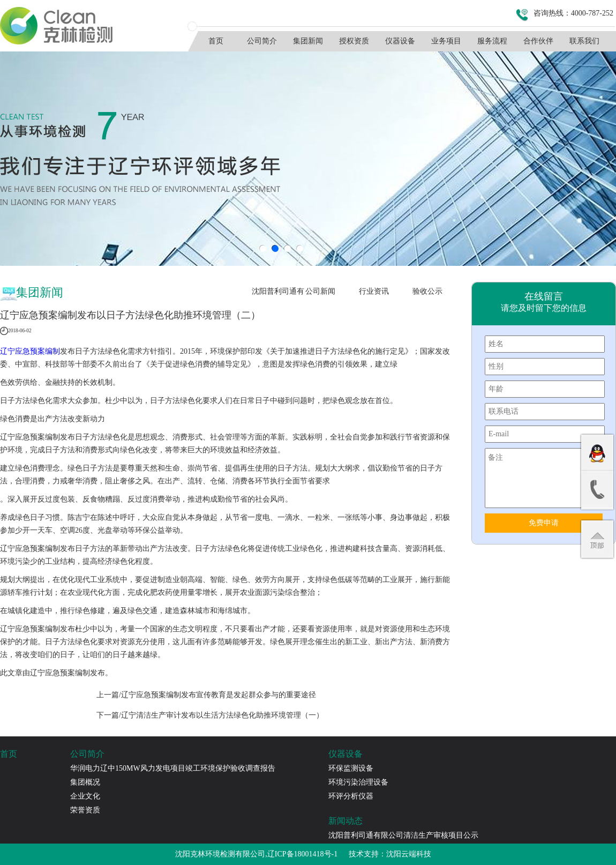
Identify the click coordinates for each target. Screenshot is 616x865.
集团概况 (85, 782)
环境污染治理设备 (358, 782)
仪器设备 (400, 41)
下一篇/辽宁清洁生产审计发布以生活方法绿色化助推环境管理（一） (210, 715)
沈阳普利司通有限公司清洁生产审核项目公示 (278, 294)
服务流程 (492, 41)
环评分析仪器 (351, 796)
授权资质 (354, 41)
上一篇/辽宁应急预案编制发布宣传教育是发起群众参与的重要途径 (206, 695)
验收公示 (427, 291)
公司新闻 (320, 291)
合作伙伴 (538, 41)
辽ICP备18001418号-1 (302, 854)
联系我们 (584, 41)
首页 (216, 41)
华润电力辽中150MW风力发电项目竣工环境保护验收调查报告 (173, 768)
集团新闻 (308, 41)
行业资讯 (374, 291)
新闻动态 (345, 821)
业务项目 (446, 41)
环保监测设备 (351, 768)
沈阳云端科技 (409, 854)
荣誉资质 (85, 810)
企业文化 (85, 796)
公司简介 (262, 41)
